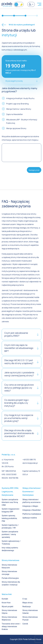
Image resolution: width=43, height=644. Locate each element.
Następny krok (34, 170)
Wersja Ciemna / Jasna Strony (19, 109)
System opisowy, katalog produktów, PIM (9, 518)
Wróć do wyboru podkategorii (18, 25)
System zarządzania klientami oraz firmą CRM (10, 502)
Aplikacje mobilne (30, 518)
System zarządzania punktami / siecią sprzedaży (10, 534)
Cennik (25, 624)
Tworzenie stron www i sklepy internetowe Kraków (11, 627)
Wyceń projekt (7, 607)
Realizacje (27, 607)
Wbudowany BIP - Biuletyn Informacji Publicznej (22, 121)
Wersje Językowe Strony (16, 128)
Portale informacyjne (10, 578)
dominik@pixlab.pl (30, 463)
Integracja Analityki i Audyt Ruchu (20, 98)
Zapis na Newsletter (15, 114)
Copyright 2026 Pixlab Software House (26, 639)
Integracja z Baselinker (32, 510)
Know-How (6, 603)
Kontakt (5, 599)
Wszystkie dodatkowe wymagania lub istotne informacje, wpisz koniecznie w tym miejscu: (20, 138)
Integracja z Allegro (30, 506)
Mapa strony (28, 603)
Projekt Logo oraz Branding (17, 104)
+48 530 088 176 (29, 460)
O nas (25, 599)
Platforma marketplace (32, 514)
